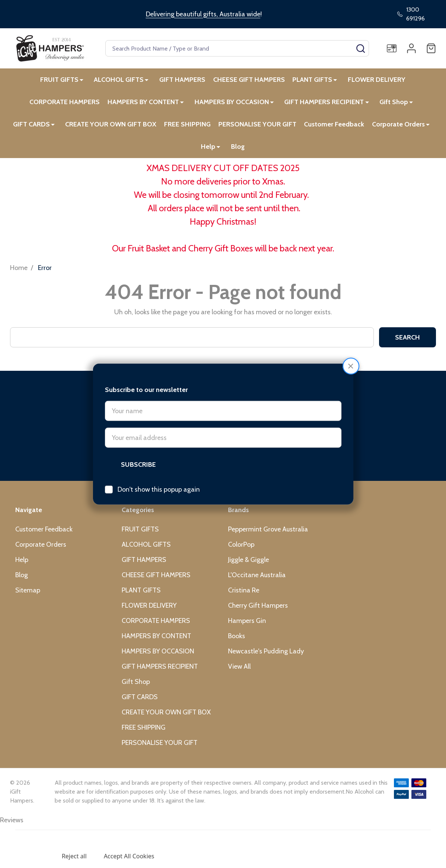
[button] (351, 339)
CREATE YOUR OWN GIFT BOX (110, 127)
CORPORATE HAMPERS (66, 103)
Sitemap (28, 594)
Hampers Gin (247, 625)
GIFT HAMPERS (182, 80)
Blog (238, 150)
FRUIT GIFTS (60, 80)
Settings (33, 856)
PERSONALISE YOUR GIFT (258, 127)
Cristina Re (244, 594)
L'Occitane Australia (257, 579)
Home (19, 272)
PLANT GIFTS (313, 80)
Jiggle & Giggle (248, 564)
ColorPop (241, 549)
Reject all (74, 856)
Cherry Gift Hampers (258, 610)
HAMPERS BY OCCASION (233, 103)
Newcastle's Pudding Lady (266, 655)
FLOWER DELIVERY (377, 80)
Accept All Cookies (129, 856)
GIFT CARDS (31, 127)
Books (237, 640)
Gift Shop (394, 103)
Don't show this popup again (159, 463)
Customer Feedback (335, 127)
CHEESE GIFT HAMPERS (249, 80)
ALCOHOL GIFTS (119, 80)
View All (239, 671)
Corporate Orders (400, 127)
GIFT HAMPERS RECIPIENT (325, 103)
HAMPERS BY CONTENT (145, 103)
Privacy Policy (72, 840)
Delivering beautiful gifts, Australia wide (203, 14)
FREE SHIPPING (187, 127)
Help (209, 150)
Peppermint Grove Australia (268, 533)
